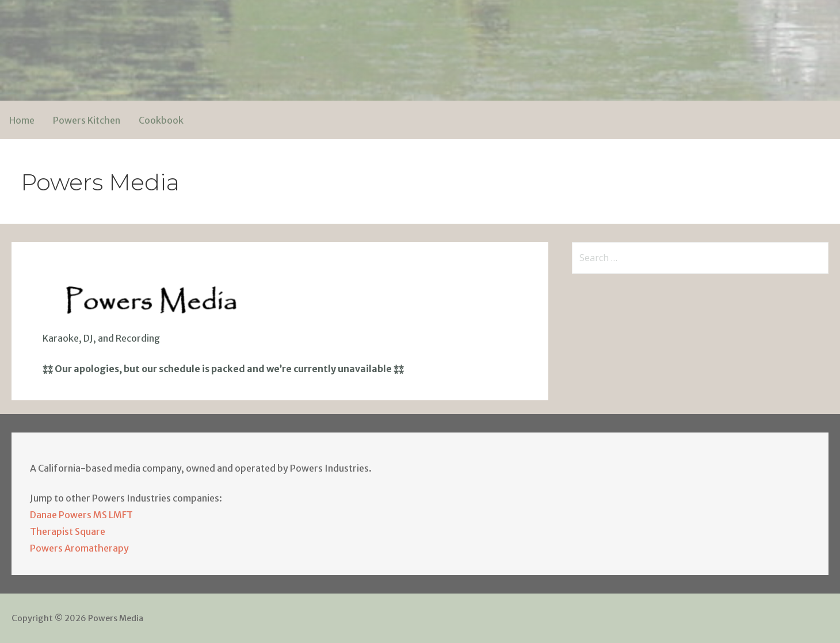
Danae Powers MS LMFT (81, 515)
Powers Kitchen (87, 120)
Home (22, 120)
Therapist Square (68, 531)
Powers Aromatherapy (79, 548)
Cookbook (161, 120)
